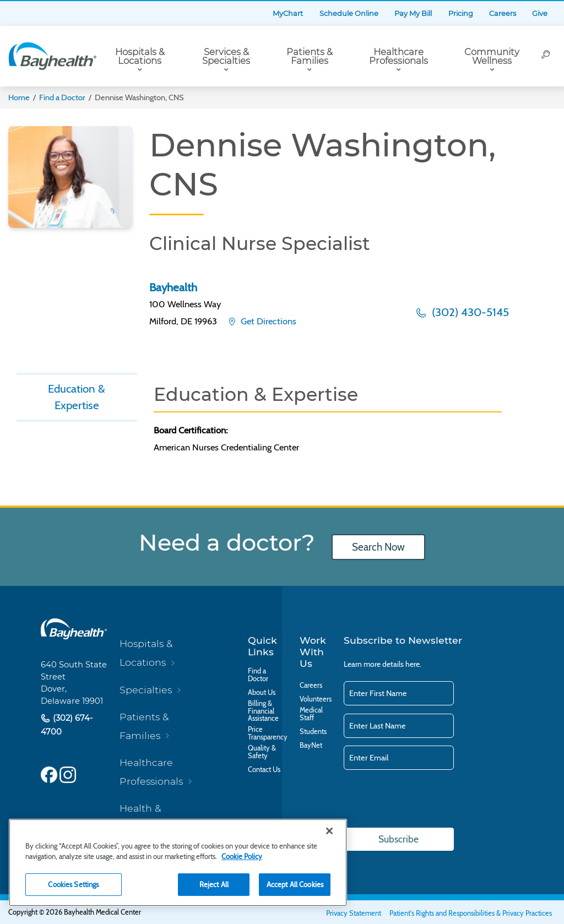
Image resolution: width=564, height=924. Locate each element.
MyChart (288, 13)
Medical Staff (311, 714)
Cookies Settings (73, 884)
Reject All (214, 884)
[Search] (546, 56)
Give (540, 13)
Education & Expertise (77, 397)
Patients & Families (310, 56)
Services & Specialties (226, 56)
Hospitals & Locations (140, 56)
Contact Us (264, 770)
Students (313, 732)
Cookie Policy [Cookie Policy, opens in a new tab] (242, 856)
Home (19, 97)
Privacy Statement (354, 913)
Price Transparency (268, 733)
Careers (503, 13)
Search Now (378, 547)
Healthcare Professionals (398, 56)
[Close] (329, 831)
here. (413, 664)
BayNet (311, 746)
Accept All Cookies (295, 884)
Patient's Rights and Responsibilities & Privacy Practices (471, 913)
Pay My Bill (413, 13)
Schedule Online (349, 13)
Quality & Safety (262, 752)
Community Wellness (492, 56)
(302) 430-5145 (469, 312)
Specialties (146, 690)
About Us (262, 693)
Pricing (461, 13)
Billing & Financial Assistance (263, 711)
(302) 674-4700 (67, 725)
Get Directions (267, 321)
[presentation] (427, 800)
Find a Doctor (62, 97)
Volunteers (316, 699)
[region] (178, 863)
